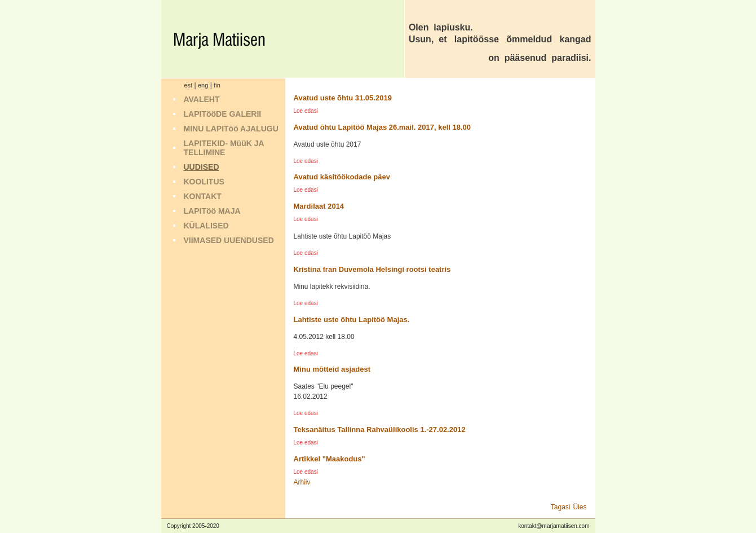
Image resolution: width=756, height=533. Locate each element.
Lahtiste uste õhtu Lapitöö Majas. (352, 320)
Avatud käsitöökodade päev (342, 177)
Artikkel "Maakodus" (330, 459)
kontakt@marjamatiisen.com (554, 526)
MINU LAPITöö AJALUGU (231, 129)
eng (203, 85)
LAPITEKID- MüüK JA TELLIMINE (224, 148)
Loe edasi (306, 111)
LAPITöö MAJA (212, 211)
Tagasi (561, 507)
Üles (580, 507)
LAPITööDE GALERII (223, 114)
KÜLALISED (206, 226)
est (189, 85)
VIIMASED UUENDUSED (229, 240)
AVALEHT (202, 99)
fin (217, 85)
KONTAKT (203, 196)
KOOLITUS (204, 182)
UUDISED (202, 167)
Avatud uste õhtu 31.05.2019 (343, 98)
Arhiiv (302, 482)
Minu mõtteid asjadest (332, 369)
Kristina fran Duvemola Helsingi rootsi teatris (372, 269)
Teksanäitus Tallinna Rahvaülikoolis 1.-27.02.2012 (380, 430)
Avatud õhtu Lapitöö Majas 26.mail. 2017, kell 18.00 (383, 127)
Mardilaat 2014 (319, 206)
